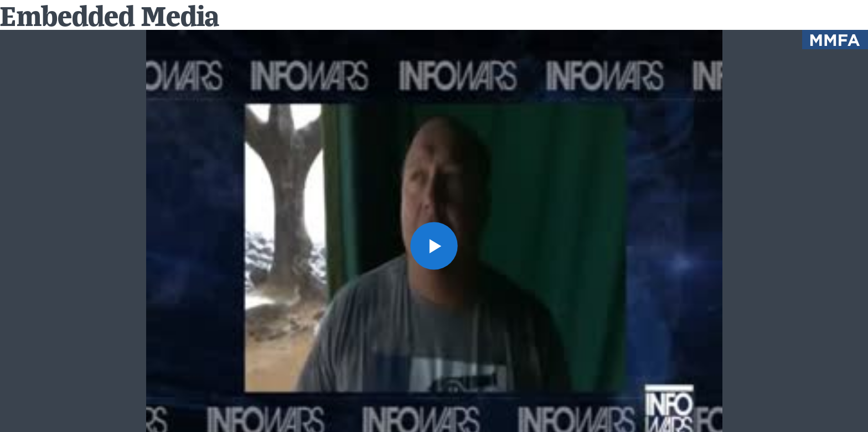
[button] (434, 246)
